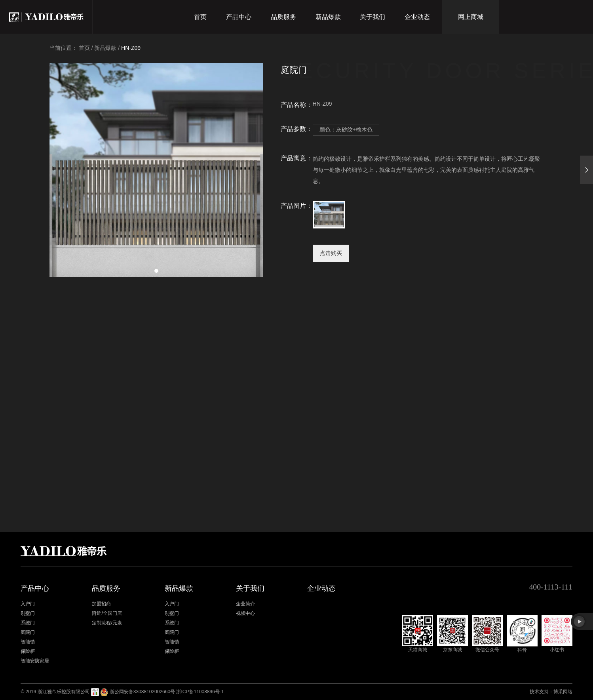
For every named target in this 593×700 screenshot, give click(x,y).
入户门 (28, 604)
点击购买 (331, 253)
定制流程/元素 (107, 623)
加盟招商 (101, 604)
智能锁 (28, 642)
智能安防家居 (35, 661)
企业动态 (417, 17)
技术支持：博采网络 (551, 692)
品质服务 (283, 17)
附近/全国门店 (107, 613)
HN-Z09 (131, 48)
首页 (200, 17)
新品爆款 (328, 17)
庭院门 (28, 632)
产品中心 (239, 17)
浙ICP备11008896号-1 (200, 692)
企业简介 (245, 604)
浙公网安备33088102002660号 (142, 692)
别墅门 (28, 613)
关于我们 (373, 17)
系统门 (28, 623)
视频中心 (245, 613)
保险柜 (28, 651)
